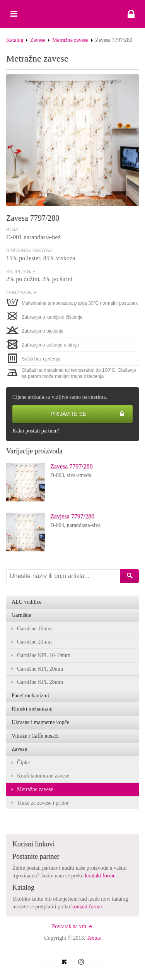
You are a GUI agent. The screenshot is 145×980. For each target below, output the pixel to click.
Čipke (23, 763)
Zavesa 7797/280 (72, 466)
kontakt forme (100, 876)
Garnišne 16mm (34, 629)
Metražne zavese (70, 40)
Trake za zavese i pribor (43, 803)
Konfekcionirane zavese (43, 776)
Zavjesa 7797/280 (72, 516)
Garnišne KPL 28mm (40, 682)
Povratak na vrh (72, 926)
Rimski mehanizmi (32, 709)
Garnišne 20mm (34, 642)
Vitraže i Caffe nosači (35, 736)
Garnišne (21, 615)
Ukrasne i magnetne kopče (40, 722)
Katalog (15, 40)
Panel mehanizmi (30, 696)
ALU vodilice (26, 602)
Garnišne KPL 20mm (40, 669)
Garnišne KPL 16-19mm (44, 655)
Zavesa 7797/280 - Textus (72, 14)
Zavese (38, 40)
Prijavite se (88, 414)
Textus (94, 938)
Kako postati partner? (36, 431)
